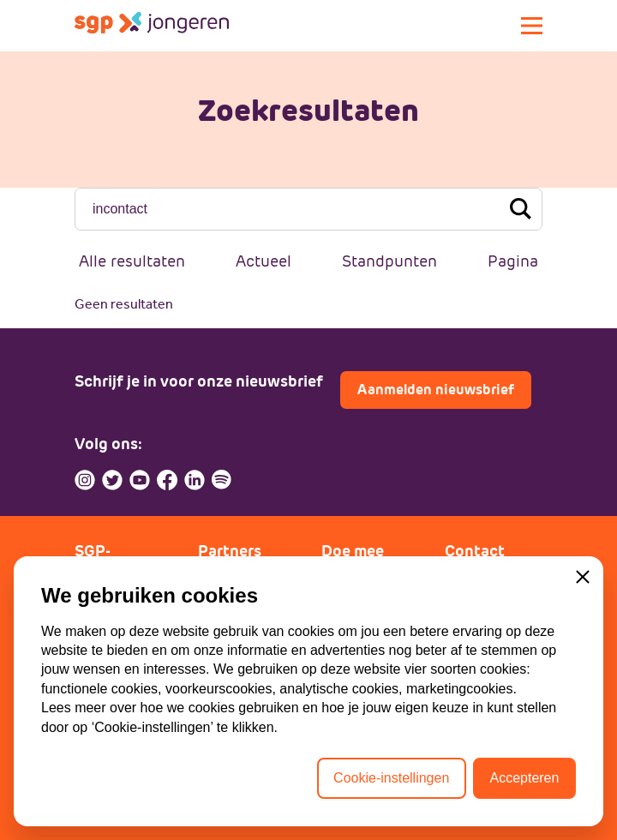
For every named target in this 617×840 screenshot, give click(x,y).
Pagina (513, 261)
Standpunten (389, 261)
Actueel (264, 261)
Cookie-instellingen (391, 778)
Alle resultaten (132, 261)
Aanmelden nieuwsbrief (436, 390)
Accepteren (524, 778)
